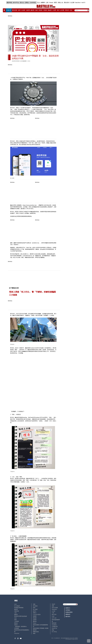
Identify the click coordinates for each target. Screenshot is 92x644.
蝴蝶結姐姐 (36, 632)
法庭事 (28, 10)
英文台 (22, 3)
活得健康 (17, 628)
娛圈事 (43, 3)
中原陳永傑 (55, 627)
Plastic (51, 3)
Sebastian (54, 609)
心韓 (47, 3)
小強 (53, 613)
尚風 (15, 620)
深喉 (34, 604)
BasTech (78, 3)
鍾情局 (16, 609)
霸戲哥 (16, 615)
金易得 (35, 620)
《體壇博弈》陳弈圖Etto (20, 627)
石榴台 (27, 3)
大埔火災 (9, 10)
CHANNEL (33, 3)
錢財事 (32, 10)
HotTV (83, 3)
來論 (53, 630)
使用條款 (68, 610)
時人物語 (35, 609)
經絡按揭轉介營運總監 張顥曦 (41, 628)
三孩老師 (17, 621)
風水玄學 (54, 615)
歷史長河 (67, 3)
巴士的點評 (17, 606)
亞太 (38, 3)
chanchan (17, 633)
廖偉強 (35, 621)
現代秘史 (35, 606)
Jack (15, 618)
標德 (34, 633)
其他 (71, 10)
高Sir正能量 (55, 608)
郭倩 (34, 608)
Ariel (15, 604)
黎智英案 (15, 10)
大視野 (54, 10)
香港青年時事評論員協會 (21, 616)
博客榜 (67, 10)
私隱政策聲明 (69, 612)
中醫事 (45, 10)
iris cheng (54, 632)
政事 (19, 10)
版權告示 (68, 608)
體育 (55, 3)
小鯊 (15, 613)
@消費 (62, 10)
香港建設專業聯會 (19, 608)
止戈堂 (53, 611)
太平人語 (54, 618)
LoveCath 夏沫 (37, 615)
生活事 (72, 3)
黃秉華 (35, 616)
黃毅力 (35, 613)
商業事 (40, 10)
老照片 (16, 625)
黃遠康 (35, 618)
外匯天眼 (17, 611)
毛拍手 (53, 604)
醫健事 (50, 10)
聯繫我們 (68, 614)
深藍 (53, 606)
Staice (35, 623)
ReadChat (54, 628)
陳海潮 (35, 630)
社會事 (23, 10)
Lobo (53, 616)
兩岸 (58, 10)
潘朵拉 (16, 623)
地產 (36, 10)
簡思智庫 (54, 623)
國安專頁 (9, 3)
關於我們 (68, 617)
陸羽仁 (35, 611)
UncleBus (54, 625)
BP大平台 (16, 3)
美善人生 (60, 3)
